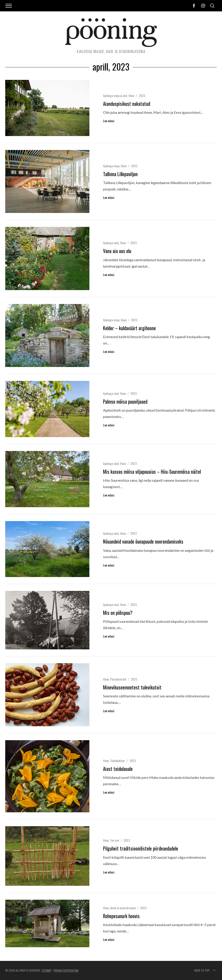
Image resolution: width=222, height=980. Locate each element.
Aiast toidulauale (118, 769)
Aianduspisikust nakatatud (127, 104)
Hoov (131, 95)
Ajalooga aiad (111, 243)
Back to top (206, 970)
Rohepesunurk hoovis (121, 916)
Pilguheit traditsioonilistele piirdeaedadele (141, 848)
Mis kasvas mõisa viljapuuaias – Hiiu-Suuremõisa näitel (152, 472)
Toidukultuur (117, 761)
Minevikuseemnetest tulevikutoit (132, 687)
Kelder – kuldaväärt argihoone (129, 328)
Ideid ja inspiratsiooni (123, 908)
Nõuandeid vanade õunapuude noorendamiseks (143, 541)
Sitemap (47, 970)
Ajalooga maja (111, 166)
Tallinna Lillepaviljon (120, 174)
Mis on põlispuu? (118, 613)
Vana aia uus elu (117, 251)
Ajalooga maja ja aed (115, 95)
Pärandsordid (118, 679)
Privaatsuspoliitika (66, 970)
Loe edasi (109, 121)
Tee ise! (115, 840)
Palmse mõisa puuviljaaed (125, 401)
